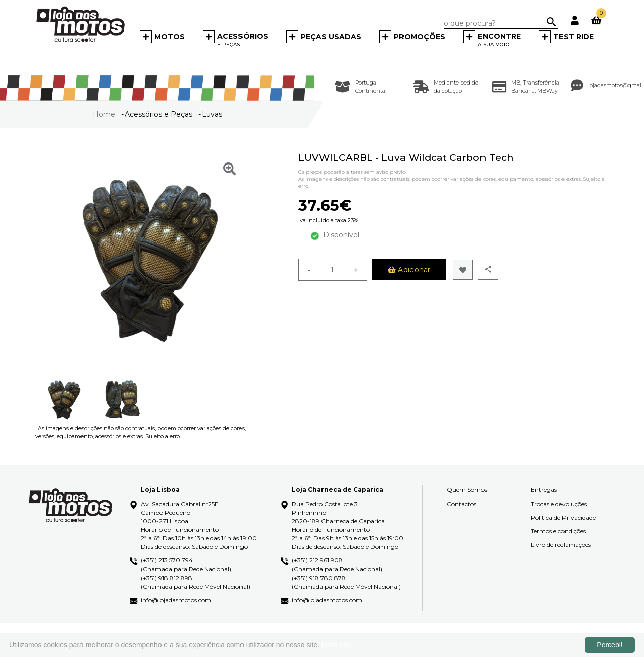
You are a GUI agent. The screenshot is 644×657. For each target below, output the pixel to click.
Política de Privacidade (563, 517)
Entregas (544, 490)
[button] (162, 39)
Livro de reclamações (561, 545)
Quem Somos (467, 490)
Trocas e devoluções (559, 504)
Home (105, 114)
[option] (64, 399)
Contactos (462, 504)
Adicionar (409, 270)
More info (336, 645)
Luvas (212, 114)
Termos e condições (558, 531)
